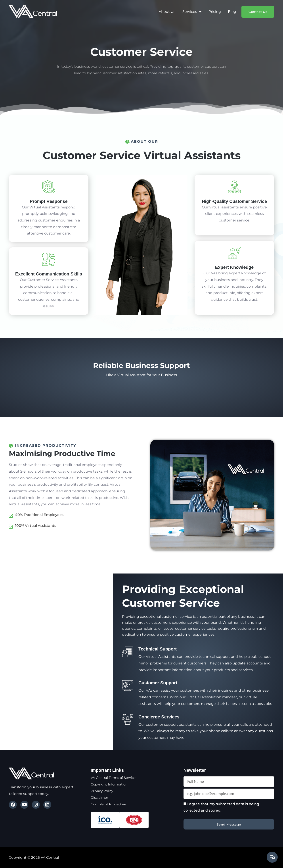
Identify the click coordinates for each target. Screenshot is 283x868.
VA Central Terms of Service (115, 778)
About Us (167, 12)
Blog (232, 12)
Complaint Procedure (110, 804)
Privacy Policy (103, 791)
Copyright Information (110, 784)
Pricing (215, 12)
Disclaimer (100, 798)
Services (192, 12)
